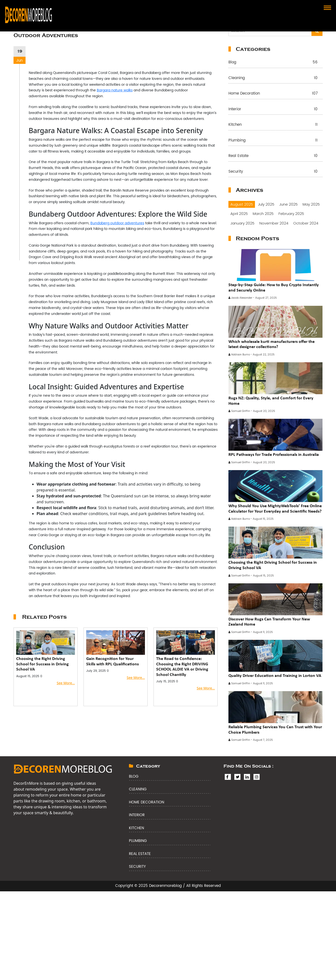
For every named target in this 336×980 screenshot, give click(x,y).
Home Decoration (276, 94)
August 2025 (242, 204)
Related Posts (44, 617)
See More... (66, 683)
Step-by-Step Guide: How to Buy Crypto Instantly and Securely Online (274, 287)
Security (276, 172)
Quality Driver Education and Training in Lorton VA (275, 675)
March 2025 (263, 214)
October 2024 (306, 223)
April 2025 (239, 214)
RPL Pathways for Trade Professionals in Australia (274, 454)
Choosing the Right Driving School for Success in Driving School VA (42, 664)
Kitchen (276, 125)
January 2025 (242, 223)
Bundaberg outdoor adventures (117, 223)
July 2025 (266, 204)
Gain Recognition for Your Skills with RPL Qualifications (112, 661)
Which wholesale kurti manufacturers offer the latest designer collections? (272, 344)
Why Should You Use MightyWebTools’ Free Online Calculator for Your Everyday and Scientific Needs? (275, 508)
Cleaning (276, 78)
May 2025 (311, 204)
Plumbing (276, 141)
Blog (276, 63)
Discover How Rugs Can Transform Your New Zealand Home (269, 622)
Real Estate (276, 156)
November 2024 (274, 223)
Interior (276, 109)
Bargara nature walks (115, 90)
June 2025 (288, 204)
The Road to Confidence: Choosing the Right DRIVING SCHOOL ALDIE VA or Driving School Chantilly (182, 666)
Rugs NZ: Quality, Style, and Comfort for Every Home (271, 401)
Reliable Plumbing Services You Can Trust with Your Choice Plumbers (275, 729)
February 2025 (291, 214)
